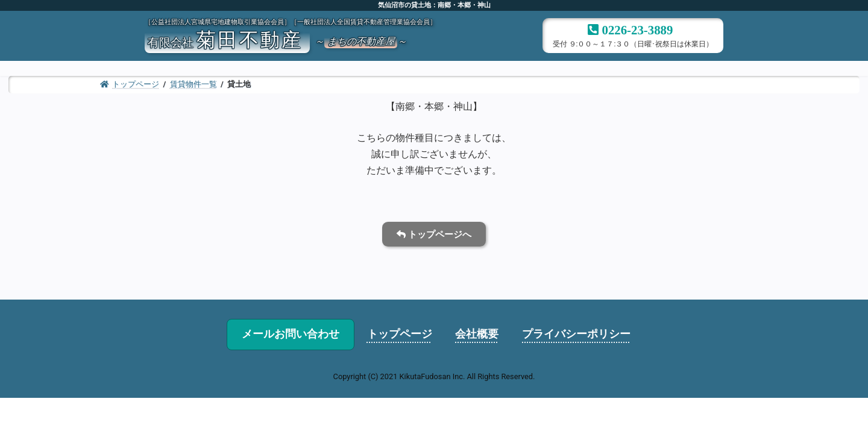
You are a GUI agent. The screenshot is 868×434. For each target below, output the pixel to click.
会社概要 (477, 334)
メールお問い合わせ (291, 334)
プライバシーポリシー (576, 334)
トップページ (400, 334)
